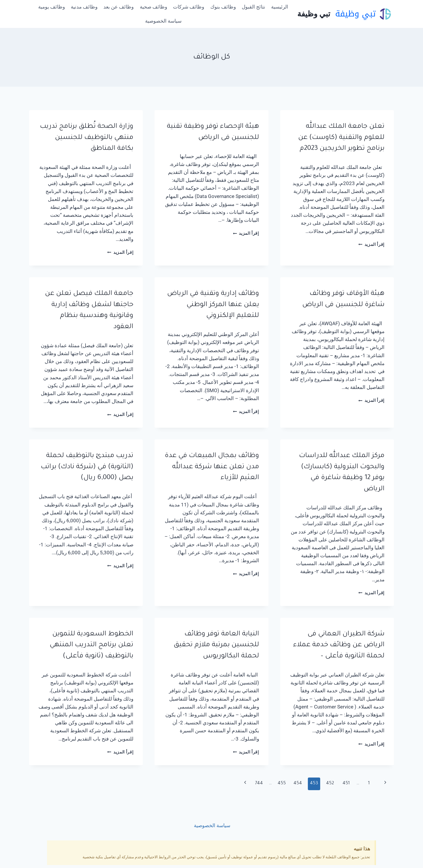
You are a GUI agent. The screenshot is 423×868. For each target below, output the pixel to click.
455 (282, 784)
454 (298, 784)
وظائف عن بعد (119, 7)
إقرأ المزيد (371, 244)
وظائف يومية (52, 7)
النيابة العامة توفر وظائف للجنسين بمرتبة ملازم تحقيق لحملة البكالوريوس (216, 645)
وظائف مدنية (84, 7)
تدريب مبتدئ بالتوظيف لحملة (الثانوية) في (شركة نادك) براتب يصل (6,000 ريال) (87, 467)
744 (259, 784)
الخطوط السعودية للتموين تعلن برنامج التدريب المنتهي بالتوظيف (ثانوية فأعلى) (92, 645)
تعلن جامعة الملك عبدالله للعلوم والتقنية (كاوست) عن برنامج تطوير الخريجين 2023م (341, 138)
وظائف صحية (153, 7)
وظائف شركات (189, 7)
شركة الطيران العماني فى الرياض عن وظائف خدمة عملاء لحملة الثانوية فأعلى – (339, 645)
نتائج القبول (254, 7)
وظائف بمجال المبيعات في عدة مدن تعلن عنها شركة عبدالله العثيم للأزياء (212, 467)
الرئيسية (280, 7)
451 (346, 784)
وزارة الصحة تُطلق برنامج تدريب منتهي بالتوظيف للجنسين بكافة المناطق (87, 138)
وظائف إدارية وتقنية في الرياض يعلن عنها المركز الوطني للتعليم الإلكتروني (213, 305)
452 (330, 784)
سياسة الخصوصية (163, 21)
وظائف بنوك (223, 7)
